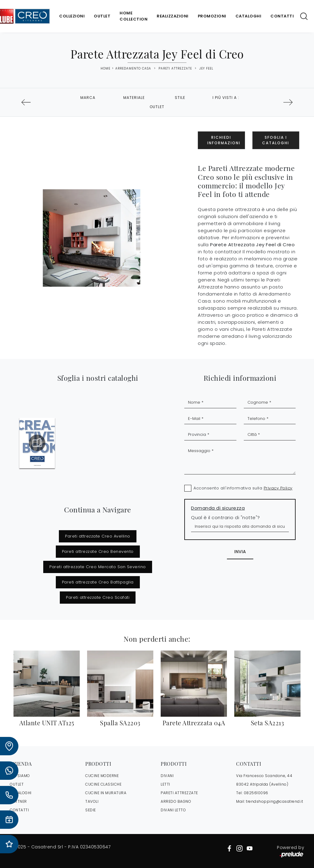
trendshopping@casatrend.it (274, 801)
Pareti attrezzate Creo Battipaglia (98, 582)
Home (105, 69)
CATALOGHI (21, 793)
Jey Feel (206, 68)
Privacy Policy (278, 488)
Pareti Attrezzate (175, 68)
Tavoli (92, 801)
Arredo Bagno (176, 801)
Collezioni (72, 16)
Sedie (91, 810)
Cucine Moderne (102, 776)
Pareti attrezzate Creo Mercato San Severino (98, 567)
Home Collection (134, 16)
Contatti (282, 16)
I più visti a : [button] (226, 98)
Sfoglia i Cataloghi (276, 140)
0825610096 (256, 793)
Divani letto (173, 810)
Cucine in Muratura (106, 793)
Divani (167, 776)
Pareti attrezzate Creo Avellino (98, 536)
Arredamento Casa (133, 68)
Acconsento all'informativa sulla (243, 488)
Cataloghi (249, 16)
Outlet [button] (157, 107)
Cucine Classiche (103, 784)
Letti (165, 784)
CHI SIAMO (20, 776)
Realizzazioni (173, 16)
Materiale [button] (134, 98)
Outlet (102, 16)
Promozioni (212, 16)
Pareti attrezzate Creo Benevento (98, 551)
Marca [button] (88, 98)
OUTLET (17, 784)
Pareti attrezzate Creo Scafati (98, 597)
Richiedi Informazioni (224, 140)
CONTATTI (19, 810)
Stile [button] (180, 98)
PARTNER (18, 801)
